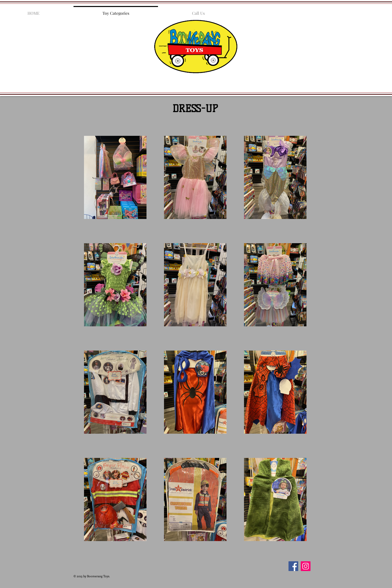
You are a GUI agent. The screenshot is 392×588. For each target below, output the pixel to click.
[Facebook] (293, 566)
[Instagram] (306, 566)
